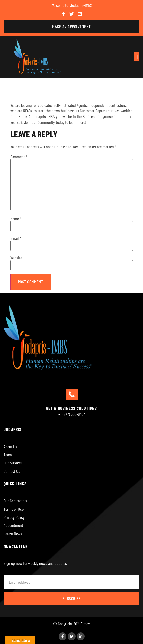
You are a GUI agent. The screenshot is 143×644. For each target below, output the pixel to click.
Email (16, 238)
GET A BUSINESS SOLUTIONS (72, 408)
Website (16, 258)
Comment (19, 157)
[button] (137, 57)
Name (16, 219)
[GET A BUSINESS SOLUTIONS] (72, 394)
